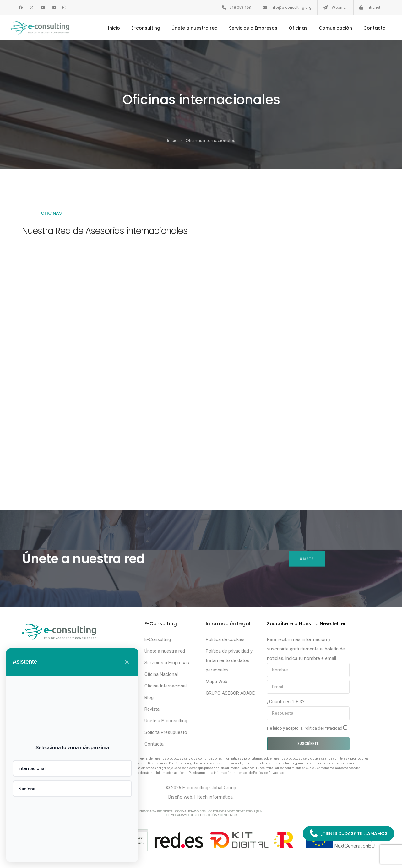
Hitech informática (214, 797)
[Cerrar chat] (127, 662)
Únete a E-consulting (166, 721)
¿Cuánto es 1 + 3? (286, 702)
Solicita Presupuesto (166, 732)
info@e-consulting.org (291, 7)
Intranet (374, 7)
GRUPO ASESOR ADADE (230, 693)
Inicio (109, 28)
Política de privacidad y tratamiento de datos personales (229, 660)
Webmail (340, 7)
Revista (152, 709)
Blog (149, 698)
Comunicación (330, 28)
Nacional (27, 789)
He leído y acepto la (307, 728)
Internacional (32, 768)
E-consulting (141, 28)
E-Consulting (158, 639)
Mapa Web (217, 682)
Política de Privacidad (323, 728)
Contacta (369, 28)
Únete (307, 561)
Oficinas (293, 28)
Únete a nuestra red (190, 28)
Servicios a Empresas (248, 28)
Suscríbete (308, 744)
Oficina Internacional (166, 686)
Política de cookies (225, 639)
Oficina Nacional (161, 674)
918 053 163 (240, 7)
